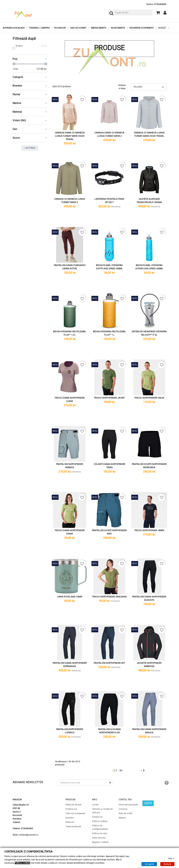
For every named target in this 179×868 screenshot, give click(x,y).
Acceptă (149, 864)
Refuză (167, 864)
